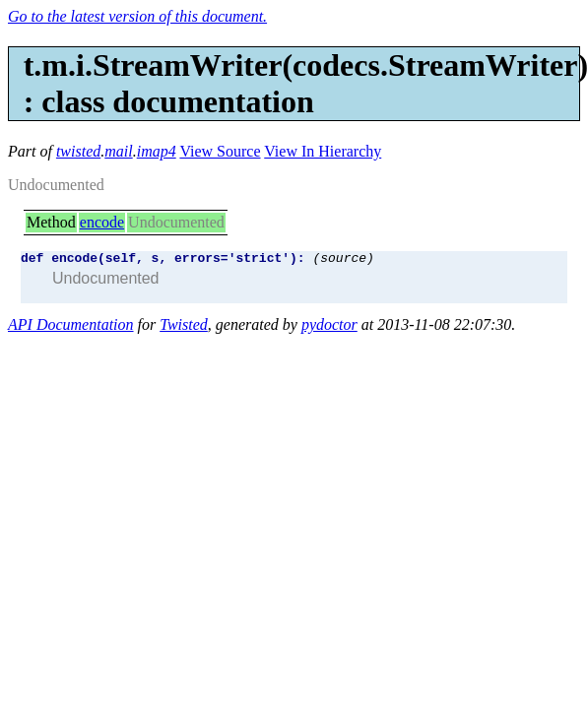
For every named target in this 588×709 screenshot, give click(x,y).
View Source (220, 151)
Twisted (184, 327)
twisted (78, 151)
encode (102, 222)
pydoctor (329, 327)
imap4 (157, 151)
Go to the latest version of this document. (137, 16)
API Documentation (71, 327)
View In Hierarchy (323, 151)
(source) (343, 260)
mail (118, 151)
